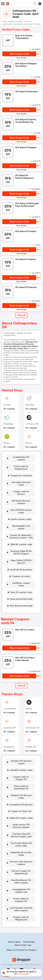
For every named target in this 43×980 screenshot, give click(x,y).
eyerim (29, 443)
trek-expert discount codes (21, 484)
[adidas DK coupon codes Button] (20, 818)
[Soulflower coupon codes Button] (20, 584)
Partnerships (29, 942)
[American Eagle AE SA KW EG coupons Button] (20, 552)
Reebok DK (31, 747)
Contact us (22, 950)
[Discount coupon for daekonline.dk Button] (20, 872)
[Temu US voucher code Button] (20, 592)
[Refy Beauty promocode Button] (20, 606)
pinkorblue (8, 424)
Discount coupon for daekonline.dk (21, 872)
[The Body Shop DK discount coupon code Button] (20, 835)
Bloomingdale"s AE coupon (21, 527)
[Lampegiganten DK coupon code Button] (20, 891)
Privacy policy (23, 965)
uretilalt (7, 405)
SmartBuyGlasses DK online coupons (21, 881)
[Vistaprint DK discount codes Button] (20, 797)
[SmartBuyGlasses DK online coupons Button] (20, 881)
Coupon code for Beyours (21, 493)
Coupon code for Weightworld (21, 918)
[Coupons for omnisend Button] (20, 476)
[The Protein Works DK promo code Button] (20, 844)
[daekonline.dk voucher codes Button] (20, 854)
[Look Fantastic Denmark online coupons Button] (20, 909)
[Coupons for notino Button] (20, 576)
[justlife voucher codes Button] (20, 519)
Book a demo (14, 942)
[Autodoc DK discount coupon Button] (20, 762)
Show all (21, 686)
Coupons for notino (21, 576)
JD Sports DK (32, 424)
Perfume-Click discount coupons (21, 863)
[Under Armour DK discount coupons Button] (20, 826)
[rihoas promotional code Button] (20, 599)
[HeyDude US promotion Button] (20, 570)
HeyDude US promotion (21, 570)
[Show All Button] (21, 686)
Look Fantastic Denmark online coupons (21, 909)
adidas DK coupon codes (21, 818)
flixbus (7, 443)
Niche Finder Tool (23, 945)
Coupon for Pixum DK (21, 811)
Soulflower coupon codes (21, 584)
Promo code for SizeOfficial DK (21, 787)
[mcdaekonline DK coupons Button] (20, 458)
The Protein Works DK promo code (21, 844)
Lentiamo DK (10, 728)
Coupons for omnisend (21, 476)
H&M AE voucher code (21, 544)
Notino (29, 709)
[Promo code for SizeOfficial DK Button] (20, 787)
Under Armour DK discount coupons (21, 826)
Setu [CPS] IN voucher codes (21, 511)
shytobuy (30, 405)
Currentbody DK (11, 709)
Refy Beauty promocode (21, 606)
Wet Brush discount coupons (21, 502)
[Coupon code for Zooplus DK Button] (20, 778)
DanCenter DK (33, 728)
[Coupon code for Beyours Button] (20, 493)
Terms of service (36, 965)
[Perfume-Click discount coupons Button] (20, 863)
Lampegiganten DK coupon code (21, 891)
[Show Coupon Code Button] (19, 54)
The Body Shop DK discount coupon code (21, 835)
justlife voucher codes (21, 519)
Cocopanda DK (11, 747)
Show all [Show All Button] (21, 315)
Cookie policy (23, 974)
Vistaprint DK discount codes (21, 797)
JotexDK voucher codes (21, 770)
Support (33, 950)
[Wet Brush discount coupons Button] (20, 502)
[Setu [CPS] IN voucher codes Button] (20, 511)
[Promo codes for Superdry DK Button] (20, 900)
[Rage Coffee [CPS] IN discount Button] (20, 562)
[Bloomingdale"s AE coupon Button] (20, 527)
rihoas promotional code (21, 599)
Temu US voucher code (21, 592)
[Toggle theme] (40, 4)
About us (11, 950)
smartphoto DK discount (21, 805)
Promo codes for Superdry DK (21, 900)
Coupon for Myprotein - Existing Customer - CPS (21, 536)
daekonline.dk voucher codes (21, 854)
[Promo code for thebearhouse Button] (20, 468)
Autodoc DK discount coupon (21, 762)
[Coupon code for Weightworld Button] (20, 918)
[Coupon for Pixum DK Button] (20, 811)
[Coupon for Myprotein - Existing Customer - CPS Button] (20, 536)
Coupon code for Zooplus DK (21, 778)
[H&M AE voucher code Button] (20, 544)
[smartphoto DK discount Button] (20, 805)
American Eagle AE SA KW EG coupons (21, 552)
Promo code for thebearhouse (21, 468)
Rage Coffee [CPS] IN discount (21, 562)
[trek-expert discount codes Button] (20, 484)
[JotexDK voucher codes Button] (20, 770)
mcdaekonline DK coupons (21, 458)
